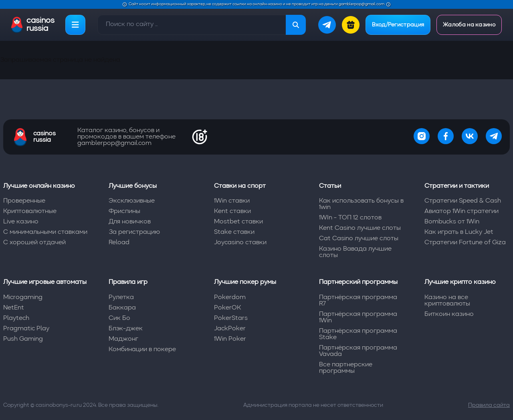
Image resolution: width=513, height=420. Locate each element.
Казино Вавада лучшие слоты (355, 252)
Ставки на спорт (240, 186)
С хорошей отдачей (34, 243)
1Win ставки (232, 201)
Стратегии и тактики (457, 186)
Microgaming (23, 297)
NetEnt (14, 308)
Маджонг (123, 339)
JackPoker (230, 329)
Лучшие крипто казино (460, 282)
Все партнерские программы (346, 368)
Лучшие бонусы (133, 186)
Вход (398, 25)
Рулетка (121, 297)
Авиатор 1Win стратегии (461, 211)
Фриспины (124, 211)
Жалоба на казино (469, 25)
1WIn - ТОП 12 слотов (350, 218)
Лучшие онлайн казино (39, 186)
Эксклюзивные (132, 201)
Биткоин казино (449, 314)
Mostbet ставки (238, 222)
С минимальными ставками (45, 232)
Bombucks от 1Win (452, 222)
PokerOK (227, 308)
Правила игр (128, 282)
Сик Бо (119, 318)
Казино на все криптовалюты (447, 301)
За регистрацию (134, 232)
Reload (119, 243)
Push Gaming (23, 339)
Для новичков (130, 222)
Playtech (16, 318)
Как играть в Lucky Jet (459, 232)
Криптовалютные (30, 211)
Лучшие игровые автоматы (45, 282)
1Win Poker (230, 339)
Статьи (330, 186)
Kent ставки (232, 211)
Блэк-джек (126, 329)
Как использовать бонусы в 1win (361, 204)
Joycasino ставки (240, 243)
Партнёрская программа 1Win (358, 318)
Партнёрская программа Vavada (358, 351)
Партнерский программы (358, 282)
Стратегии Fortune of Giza (465, 243)
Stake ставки (234, 232)
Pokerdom (230, 297)
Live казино (21, 222)
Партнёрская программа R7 (358, 301)
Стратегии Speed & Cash (463, 201)
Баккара (122, 308)
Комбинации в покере (142, 350)
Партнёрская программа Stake (358, 334)
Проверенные (24, 201)
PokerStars (231, 318)
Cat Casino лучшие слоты (359, 239)
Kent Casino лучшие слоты (360, 228)
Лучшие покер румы (245, 282)
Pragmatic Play (26, 329)
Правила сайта (489, 405)
